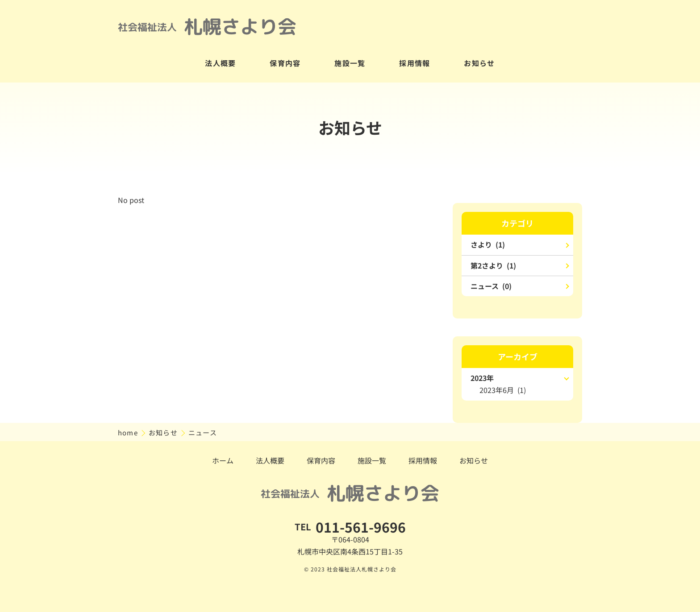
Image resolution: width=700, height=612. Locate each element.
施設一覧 (350, 63)
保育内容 (285, 63)
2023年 (482, 378)
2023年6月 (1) (503, 390)
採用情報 (415, 63)
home (129, 432)
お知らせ (479, 63)
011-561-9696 (361, 527)
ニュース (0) (491, 286)
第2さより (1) (493, 265)
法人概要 (221, 63)
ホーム (223, 460)
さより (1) (488, 244)
